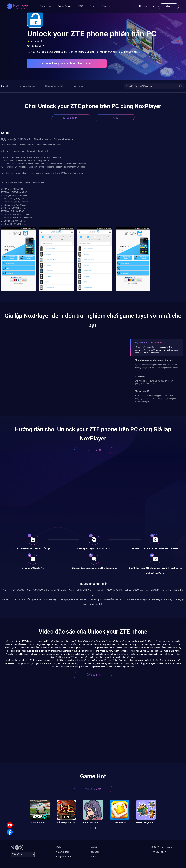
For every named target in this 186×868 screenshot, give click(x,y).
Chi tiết (5, 86)
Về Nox (60, 847)
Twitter (93, 857)
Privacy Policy (159, 852)
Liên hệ (93, 847)
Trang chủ (45, 6)
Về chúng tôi (63, 852)
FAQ (81, 6)
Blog (92, 6)
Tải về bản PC (71, 118)
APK (115, 118)
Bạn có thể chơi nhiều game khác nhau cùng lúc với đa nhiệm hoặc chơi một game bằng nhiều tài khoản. (157, 366)
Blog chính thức (64, 857)
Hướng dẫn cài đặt (54, 86)
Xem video (78, 86)
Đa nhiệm (140, 377)
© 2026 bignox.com (162, 847)
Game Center (65, 6)
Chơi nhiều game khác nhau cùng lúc (154, 360)
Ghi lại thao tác (142, 391)
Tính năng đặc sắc (27, 86)
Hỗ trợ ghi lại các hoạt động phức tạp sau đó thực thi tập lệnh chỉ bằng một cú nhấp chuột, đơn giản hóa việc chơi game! (155, 398)
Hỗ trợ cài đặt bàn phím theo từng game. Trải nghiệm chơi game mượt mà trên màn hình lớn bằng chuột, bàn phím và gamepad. (156, 350)
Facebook (107, 6)
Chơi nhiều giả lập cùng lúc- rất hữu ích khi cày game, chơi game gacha (154, 382)
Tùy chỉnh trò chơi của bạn (148, 343)
